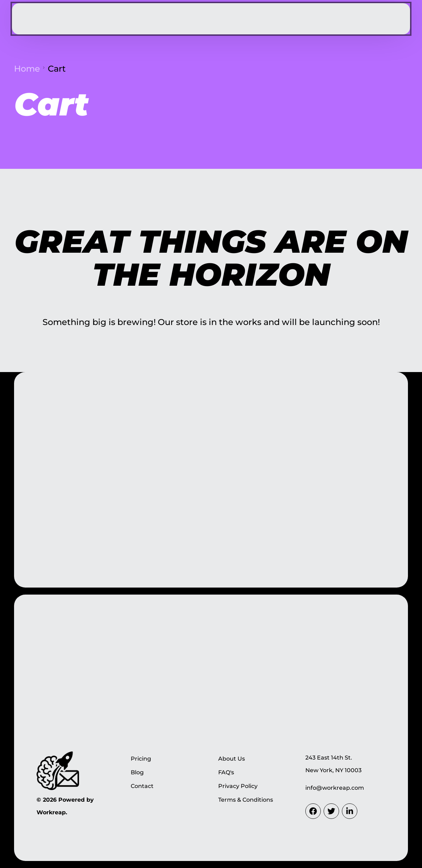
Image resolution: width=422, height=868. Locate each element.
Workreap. (52, 812)
